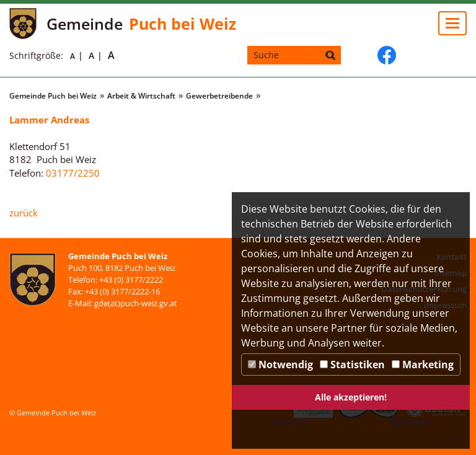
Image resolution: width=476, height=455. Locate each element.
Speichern (291, 421)
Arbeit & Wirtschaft (141, 96)
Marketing (423, 364)
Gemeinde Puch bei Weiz (53, 96)
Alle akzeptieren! (351, 397)
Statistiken (352, 364)
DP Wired (451, 441)
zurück (24, 213)
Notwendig (280, 364)
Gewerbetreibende (219, 96)
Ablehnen (410, 421)
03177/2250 (73, 173)
